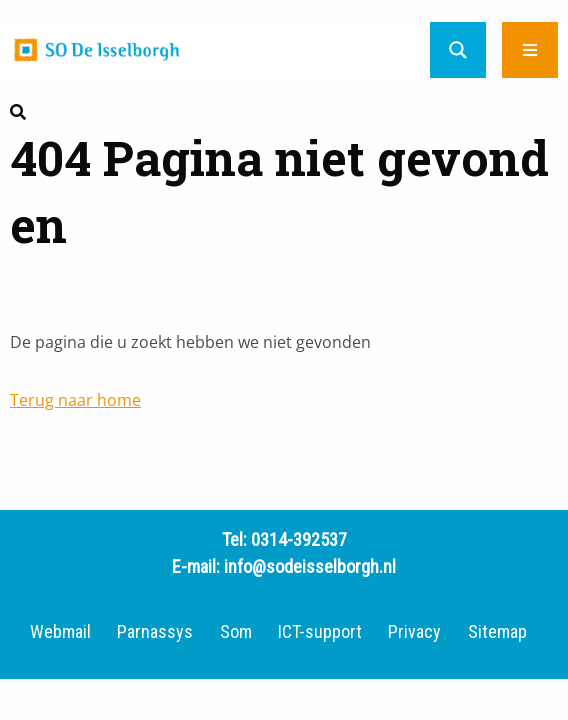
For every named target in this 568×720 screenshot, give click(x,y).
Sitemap (497, 632)
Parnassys (155, 632)
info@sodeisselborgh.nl (310, 566)
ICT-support (320, 632)
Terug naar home (75, 400)
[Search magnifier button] (458, 50)
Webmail (60, 632)
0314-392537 (299, 539)
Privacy (414, 632)
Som (236, 632)
